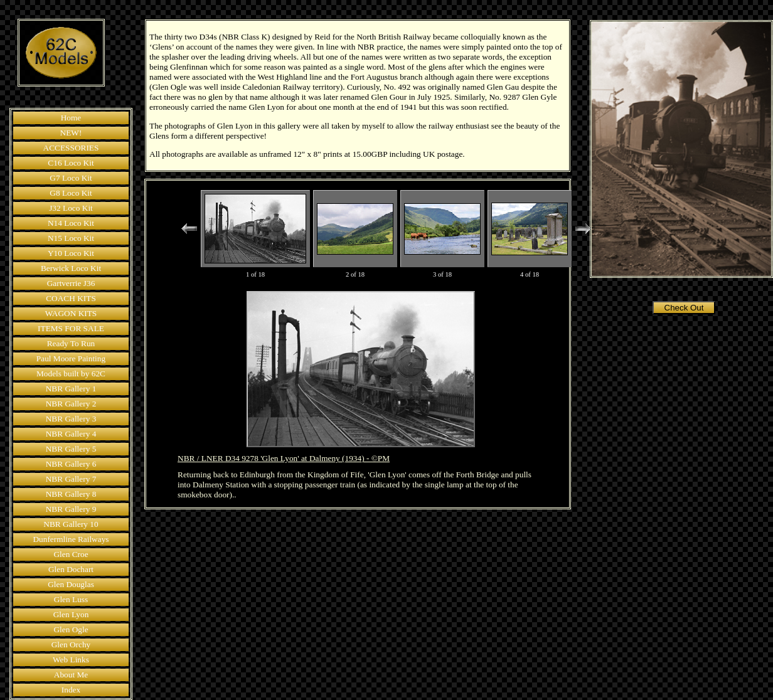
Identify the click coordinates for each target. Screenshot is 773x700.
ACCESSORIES (71, 148)
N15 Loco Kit (71, 238)
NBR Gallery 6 (71, 464)
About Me (71, 675)
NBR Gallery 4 (71, 434)
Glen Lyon (71, 614)
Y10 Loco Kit (71, 253)
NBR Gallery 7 (71, 479)
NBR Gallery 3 (71, 419)
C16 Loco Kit (71, 163)
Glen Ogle (71, 629)
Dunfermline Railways (71, 539)
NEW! (71, 133)
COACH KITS (71, 298)
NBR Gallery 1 (71, 389)
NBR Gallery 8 (71, 494)
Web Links (71, 660)
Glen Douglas (71, 584)
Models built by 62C (71, 374)
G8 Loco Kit (71, 193)
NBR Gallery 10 (71, 524)
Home (71, 118)
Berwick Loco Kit (71, 268)
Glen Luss (71, 599)
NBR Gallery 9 (71, 509)
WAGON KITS (71, 313)
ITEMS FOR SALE (71, 328)
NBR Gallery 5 (71, 449)
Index (71, 690)
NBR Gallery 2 (71, 404)
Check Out (684, 308)
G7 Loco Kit (71, 178)
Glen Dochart (71, 569)
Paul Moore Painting (71, 358)
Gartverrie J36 (71, 283)
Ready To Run (71, 343)
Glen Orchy (71, 644)
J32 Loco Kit (71, 208)
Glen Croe (71, 554)
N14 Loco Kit (71, 223)
